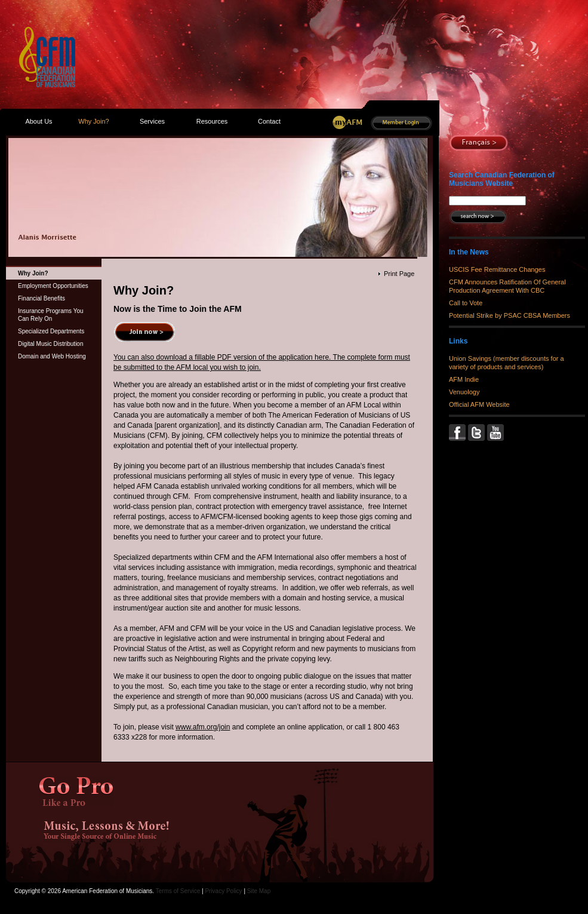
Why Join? (33, 273)
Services (152, 121)
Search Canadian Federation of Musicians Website (502, 179)
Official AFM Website (479, 404)
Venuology (464, 392)
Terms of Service (178, 891)
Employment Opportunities (53, 286)
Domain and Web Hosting (52, 356)
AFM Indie (464, 379)
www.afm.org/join (203, 727)
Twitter (478, 433)
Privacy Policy (223, 891)
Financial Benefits (41, 298)
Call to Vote (466, 303)
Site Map (259, 891)
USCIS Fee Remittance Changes (497, 269)
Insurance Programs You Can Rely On (51, 315)
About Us (39, 121)
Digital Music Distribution (50, 344)
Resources (212, 121)
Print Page (399, 274)
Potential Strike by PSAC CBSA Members (510, 315)
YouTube (497, 433)
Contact (269, 121)
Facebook (458, 433)
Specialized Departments (51, 331)
